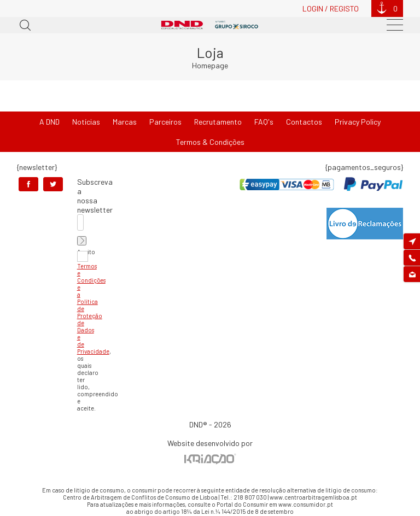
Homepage (210, 65)
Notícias (86, 122)
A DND (49, 122)
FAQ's (264, 122)
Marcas (125, 122)
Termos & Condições (210, 142)
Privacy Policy (358, 122)
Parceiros (165, 122)
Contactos (304, 122)
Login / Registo (331, 8)
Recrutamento (218, 122)
